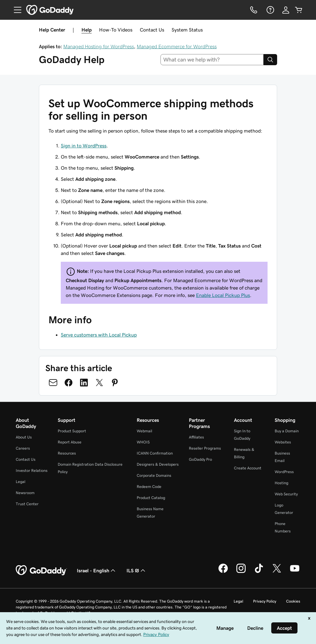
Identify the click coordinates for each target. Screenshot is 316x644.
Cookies (293, 601)
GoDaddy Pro (200, 459)
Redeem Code (149, 487)
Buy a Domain (287, 431)
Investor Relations (32, 470)
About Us (24, 437)
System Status (187, 30)
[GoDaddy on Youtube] (295, 572)
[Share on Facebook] (69, 383)
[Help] (270, 10)
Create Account (248, 468)
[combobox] (212, 60)
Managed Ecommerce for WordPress (177, 46)
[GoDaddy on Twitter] (277, 572)
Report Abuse (70, 442)
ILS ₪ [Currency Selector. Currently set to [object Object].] (137, 570)
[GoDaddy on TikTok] (259, 572)
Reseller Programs (205, 448)
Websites (283, 442)
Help (87, 30)
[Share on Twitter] (99, 383)
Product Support (72, 431)
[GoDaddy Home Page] (41, 570)
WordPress (284, 472)
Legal (21, 482)
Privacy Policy (265, 601)
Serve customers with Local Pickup (99, 335)
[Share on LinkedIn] (84, 383)
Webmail (144, 431)
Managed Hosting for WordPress (99, 46)
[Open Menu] (15, 10)
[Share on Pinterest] (115, 383)
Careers (23, 448)
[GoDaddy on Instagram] (241, 572)
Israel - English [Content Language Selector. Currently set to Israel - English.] (97, 570)
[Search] (270, 60)
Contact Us (152, 30)
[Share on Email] (53, 383)
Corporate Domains (154, 475)
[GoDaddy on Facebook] (223, 572)
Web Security (286, 494)
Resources (67, 453)
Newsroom (25, 493)
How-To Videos (116, 30)
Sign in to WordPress (84, 146)
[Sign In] (286, 10)
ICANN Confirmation (155, 453)
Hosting (281, 483)
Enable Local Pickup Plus (223, 295)
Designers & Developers (158, 464)
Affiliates (196, 437)
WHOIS (143, 442)
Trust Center (27, 504)
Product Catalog (151, 498)
